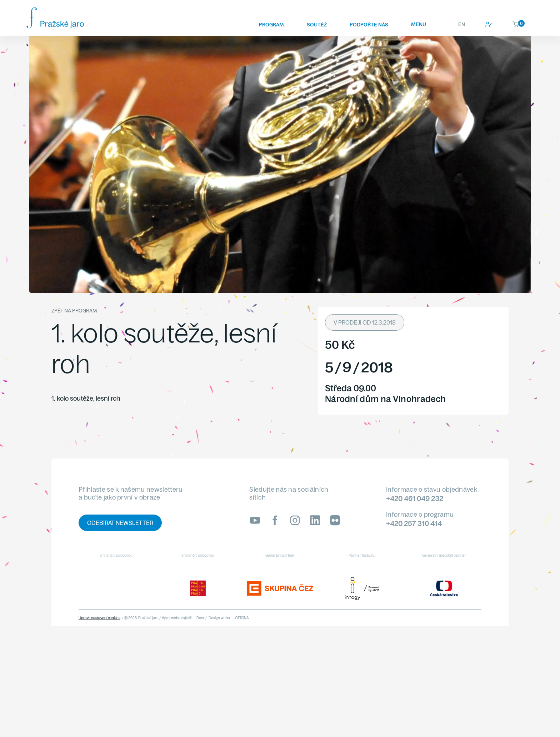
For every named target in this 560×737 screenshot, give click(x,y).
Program (271, 25)
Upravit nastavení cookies (99, 618)
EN (462, 24)
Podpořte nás (369, 25)
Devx (201, 618)
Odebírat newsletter (120, 523)
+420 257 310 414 (414, 523)
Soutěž (317, 25)
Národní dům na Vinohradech (385, 399)
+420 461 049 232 (415, 498)
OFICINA (242, 618)
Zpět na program (74, 311)
